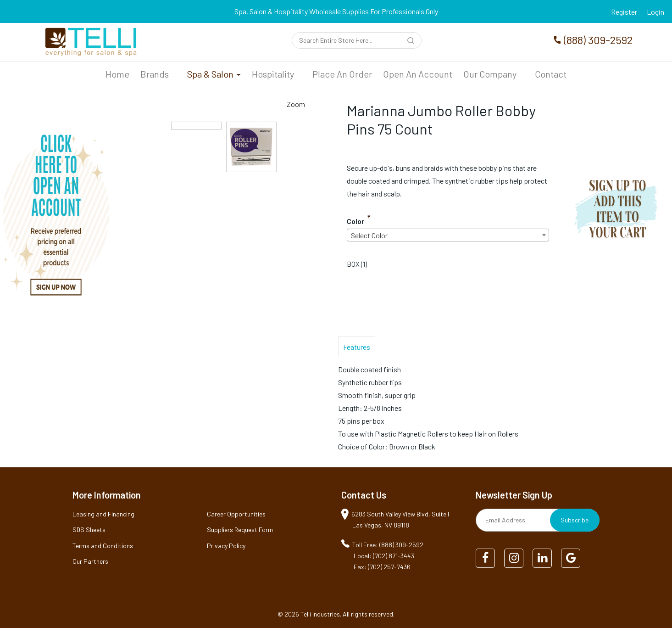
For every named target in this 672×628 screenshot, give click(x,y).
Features (357, 347)
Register (624, 12)
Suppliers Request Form (240, 530)
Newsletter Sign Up (514, 495)
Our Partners (90, 561)
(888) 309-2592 (598, 40)
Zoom (296, 104)
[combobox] (448, 235)
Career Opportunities (236, 514)
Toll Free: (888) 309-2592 (388, 545)
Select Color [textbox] (369, 235)
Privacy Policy (226, 546)
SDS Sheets (89, 530)
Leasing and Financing (103, 514)
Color (355, 221)
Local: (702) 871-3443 (384, 556)
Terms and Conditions (103, 546)
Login (655, 12)
